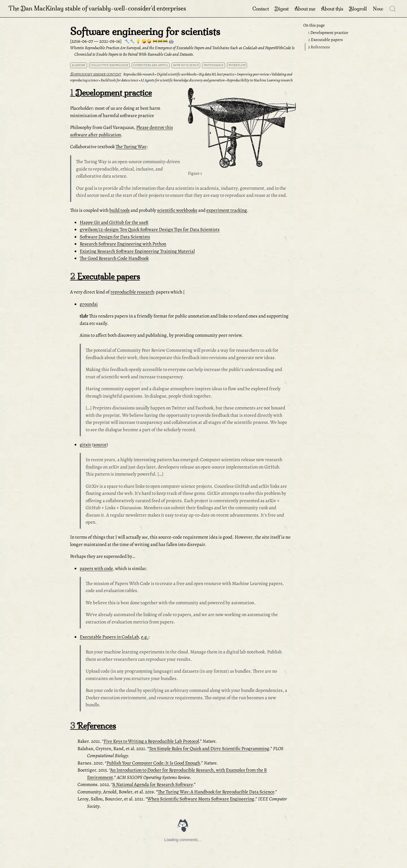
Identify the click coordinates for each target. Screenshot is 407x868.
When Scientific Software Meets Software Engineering (201, 799)
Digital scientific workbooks (177, 74)
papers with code (96, 568)
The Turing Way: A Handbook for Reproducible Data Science (216, 792)
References (319, 47)
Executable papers (325, 40)
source (100, 445)
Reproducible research (139, 74)
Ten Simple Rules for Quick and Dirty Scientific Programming (209, 749)
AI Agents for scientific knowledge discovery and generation (183, 80)
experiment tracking (227, 210)
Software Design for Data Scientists (115, 237)
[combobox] (393, 8)
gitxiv (85, 445)
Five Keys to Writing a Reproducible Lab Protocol (151, 741)
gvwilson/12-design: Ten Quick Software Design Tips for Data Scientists (150, 229)
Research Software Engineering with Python (123, 244)
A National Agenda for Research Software (153, 784)
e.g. (145, 637)
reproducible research (132, 292)
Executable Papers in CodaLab (109, 637)
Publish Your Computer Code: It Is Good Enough (153, 763)
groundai (89, 304)
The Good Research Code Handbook (114, 258)
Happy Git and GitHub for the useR (114, 222)
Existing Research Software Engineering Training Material (137, 251)
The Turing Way (131, 147)
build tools (120, 210)
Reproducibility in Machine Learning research (260, 80)
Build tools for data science (119, 80)
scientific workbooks (177, 210)
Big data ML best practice (217, 74)
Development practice (328, 33)
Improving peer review (253, 74)
